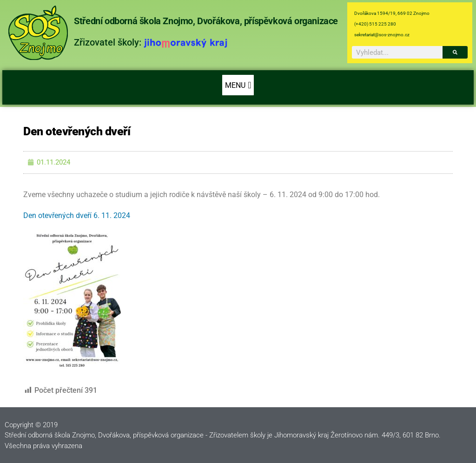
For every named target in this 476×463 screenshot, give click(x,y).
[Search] (455, 52)
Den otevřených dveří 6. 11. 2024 (77, 215)
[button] (238, 85)
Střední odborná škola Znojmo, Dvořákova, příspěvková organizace (206, 21)
